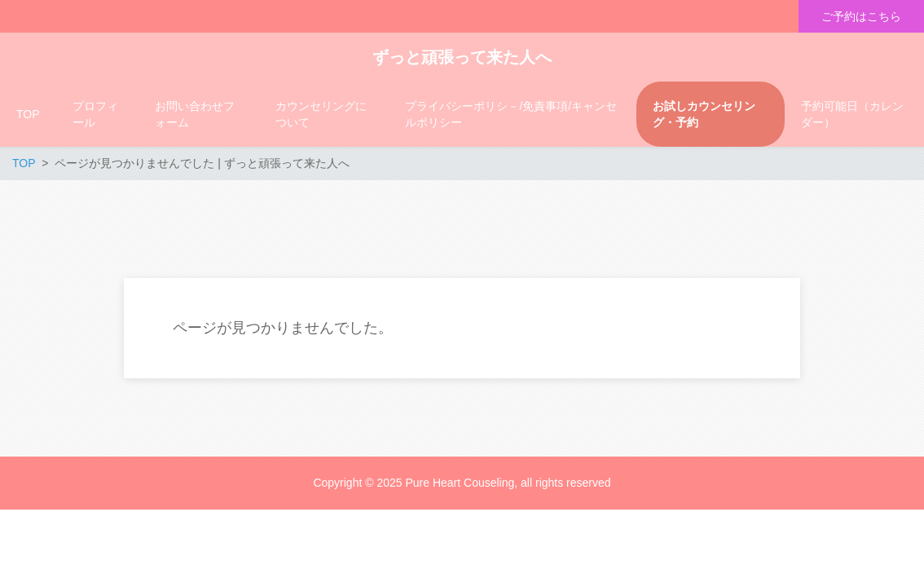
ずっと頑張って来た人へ (462, 57)
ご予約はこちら (861, 16)
